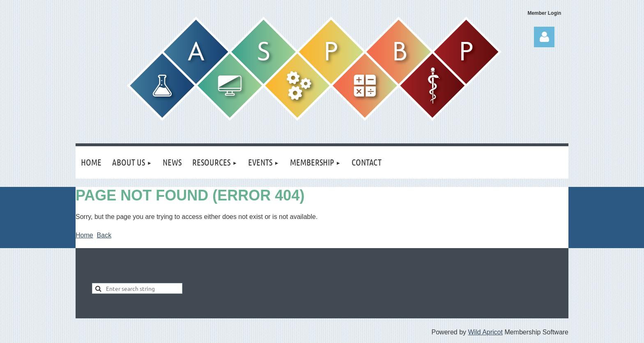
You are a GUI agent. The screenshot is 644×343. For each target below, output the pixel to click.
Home (84, 235)
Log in (544, 37)
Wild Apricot (485, 332)
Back (104, 235)
